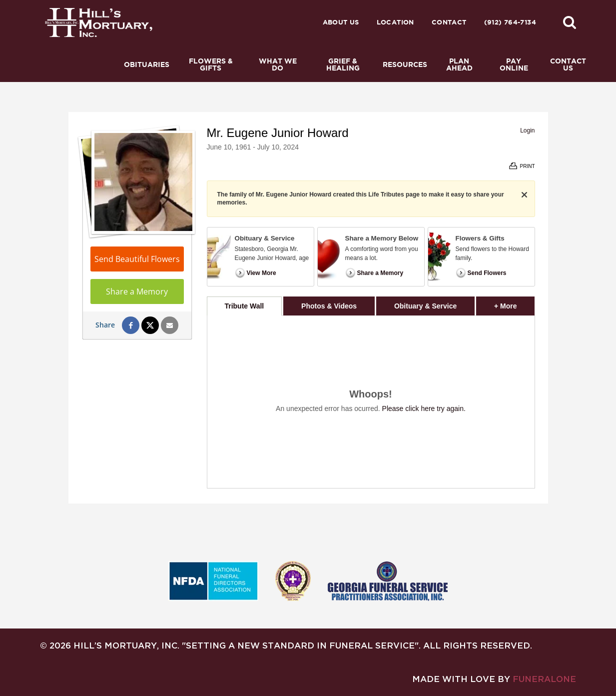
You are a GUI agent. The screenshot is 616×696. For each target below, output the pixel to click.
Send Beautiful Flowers (137, 259)
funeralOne (544, 679)
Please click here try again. (424, 408)
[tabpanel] (371, 402)
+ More (514, 303)
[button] (570, 22)
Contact (449, 22)
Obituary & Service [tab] (425, 306)
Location (395, 22)
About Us (341, 22)
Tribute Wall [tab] (244, 306)
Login (527, 130)
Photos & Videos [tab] (329, 306)
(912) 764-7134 (510, 22)
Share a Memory (137, 291)
